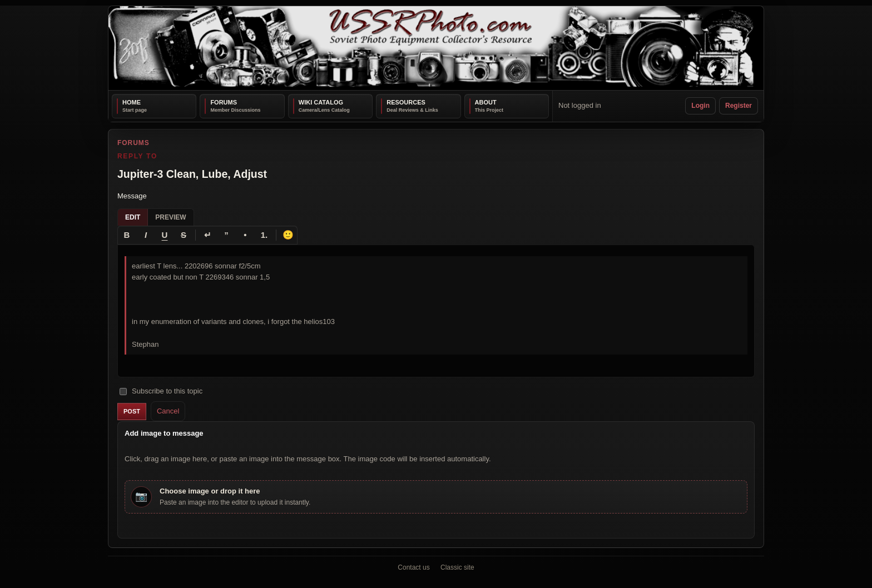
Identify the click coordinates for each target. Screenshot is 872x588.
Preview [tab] (170, 217)
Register (739, 106)
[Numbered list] (264, 235)
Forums (224, 102)
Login (700, 106)
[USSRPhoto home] (436, 48)
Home (132, 102)
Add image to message (164, 433)
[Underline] (165, 235)
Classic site (457, 567)
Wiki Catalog (321, 102)
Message (132, 196)
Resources (406, 102)
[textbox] (436, 310)
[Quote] (226, 235)
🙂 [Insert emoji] (288, 234)
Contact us (413, 567)
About (486, 102)
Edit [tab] (133, 217)
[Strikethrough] (184, 235)
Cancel (168, 410)
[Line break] (207, 235)
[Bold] (127, 235)
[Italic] (146, 235)
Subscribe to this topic (161, 391)
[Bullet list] (245, 235)
